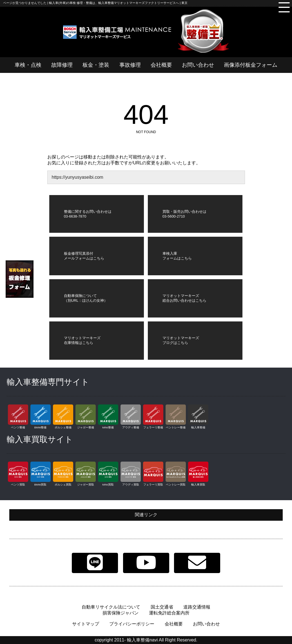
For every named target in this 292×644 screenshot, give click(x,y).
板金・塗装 (96, 65)
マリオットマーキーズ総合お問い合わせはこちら (184, 298)
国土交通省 (162, 607)
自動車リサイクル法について (111, 607)
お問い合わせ (198, 65)
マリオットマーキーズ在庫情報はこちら (82, 340)
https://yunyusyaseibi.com (77, 177)
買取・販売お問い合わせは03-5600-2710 (184, 214)
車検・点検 (28, 65)
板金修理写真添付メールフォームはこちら (84, 256)
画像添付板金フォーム (251, 65)
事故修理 (130, 65)
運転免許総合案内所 (169, 613)
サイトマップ (86, 624)
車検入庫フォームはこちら (177, 256)
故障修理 (62, 65)
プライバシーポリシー (132, 624)
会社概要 (161, 65)
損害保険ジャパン (121, 613)
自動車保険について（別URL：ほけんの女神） (86, 298)
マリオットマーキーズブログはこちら (181, 340)
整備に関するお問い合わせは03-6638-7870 (88, 214)
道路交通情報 (197, 607)
